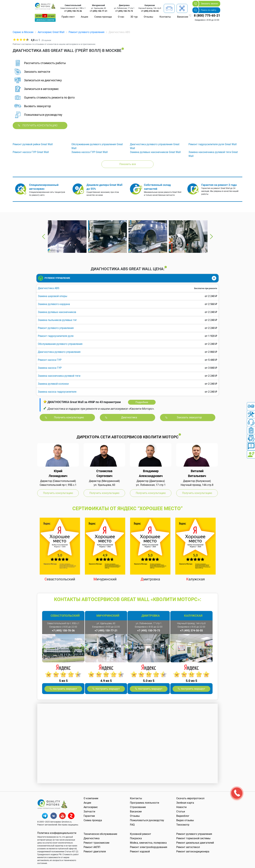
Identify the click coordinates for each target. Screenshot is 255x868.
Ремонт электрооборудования (149, 847)
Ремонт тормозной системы (193, 838)
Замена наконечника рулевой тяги (59, 376)
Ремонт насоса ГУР (50, 360)
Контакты (165, 17)
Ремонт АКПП (92, 847)
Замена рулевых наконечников (57, 312)
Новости (181, 807)
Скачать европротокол (190, 798)
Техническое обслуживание (100, 834)
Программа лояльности (144, 803)
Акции (84, 17)
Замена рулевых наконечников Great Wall (155, 152)
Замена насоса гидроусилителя (57, 392)
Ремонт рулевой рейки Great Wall (33, 144)
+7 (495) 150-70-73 (124, 11)
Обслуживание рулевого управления (60, 344)
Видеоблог (183, 816)
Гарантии (89, 816)
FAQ (132, 825)
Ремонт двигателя (95, 851)
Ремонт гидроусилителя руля (56, 336)
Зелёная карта (185, 803)
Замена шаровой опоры (53, 296)
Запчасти (89, 812)
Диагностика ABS (49, 288)
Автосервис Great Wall (51, 32)
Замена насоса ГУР (50, 368)
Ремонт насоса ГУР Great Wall (31, 152)
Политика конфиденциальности (57, 833)
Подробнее (142, 402)
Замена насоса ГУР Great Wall (90, 152)
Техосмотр (183, 825)
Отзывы (148, 17)
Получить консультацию (40, 125)
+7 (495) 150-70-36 (73, 11)
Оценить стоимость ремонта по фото (49, 98)
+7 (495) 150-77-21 (99, 11)
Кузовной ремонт (141, 834)
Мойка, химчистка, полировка (148, 843)
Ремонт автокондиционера (193, 851)
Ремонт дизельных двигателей (195, 843)
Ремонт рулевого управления (87, 32)
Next (211, 237)
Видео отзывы (185, 820)
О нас (121, 17)
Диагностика (92, 838)
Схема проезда (103, 17)
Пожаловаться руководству (147, 820)
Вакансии (183, 17)
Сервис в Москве (23, 32)
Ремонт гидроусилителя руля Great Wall (213, 144)
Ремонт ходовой (140, 851)
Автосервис (91, 807)
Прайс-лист (68, 17)
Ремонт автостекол (188, 847)
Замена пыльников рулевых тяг (57, 320)
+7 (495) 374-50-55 (150, 11)
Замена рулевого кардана (54, 304)
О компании (91, 798)
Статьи (181, 812)
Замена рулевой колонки (53, 384)
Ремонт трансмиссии (96, 843)
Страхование (138, 807)
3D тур (134, 17)
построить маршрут (65, 689)
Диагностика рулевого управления (59, 352)
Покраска (136, 838)
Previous (44, 237)
